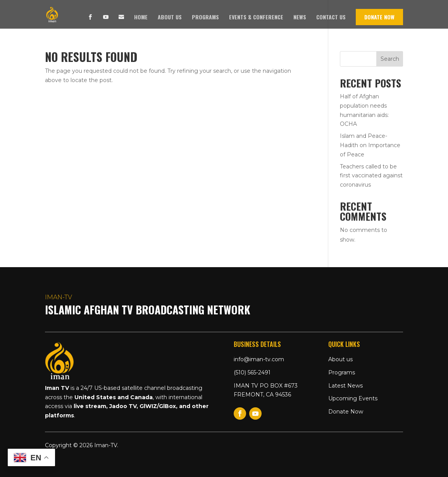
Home (141, 18)
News (300, 18)
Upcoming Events (353, 398)
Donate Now (379, 17)
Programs (205, 18)
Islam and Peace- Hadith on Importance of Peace (370, 145)
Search (390, 59)
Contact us (331, 18)
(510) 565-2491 (252, 372)
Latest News (345, 386)
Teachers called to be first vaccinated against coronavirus (371, 176)
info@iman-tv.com (259, 359)
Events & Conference (256, 18)
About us (170, 18)
